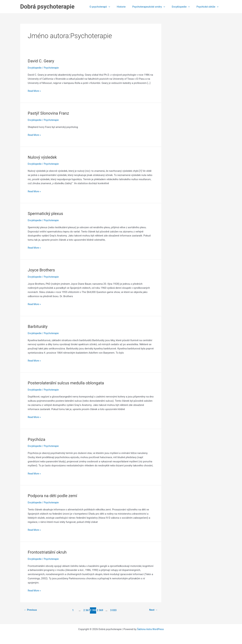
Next (153, 610)
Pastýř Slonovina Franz (50, 113)
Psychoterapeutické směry (153, 7)
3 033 (114, 610)
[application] (116, 7)
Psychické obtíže (208, 7)
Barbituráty (38, 326)
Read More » (35, 91)
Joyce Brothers (42, 270)
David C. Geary (42, 61)
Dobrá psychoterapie (47, 7)
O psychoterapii (107, 7)
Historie (127, 7)
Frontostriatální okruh (49, 552)
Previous (31, 610)
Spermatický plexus (47, 213)
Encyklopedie (183, 7)
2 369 (100, 610)
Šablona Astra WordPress (150, 629)
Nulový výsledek (43, 157)
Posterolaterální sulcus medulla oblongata (69, 383)
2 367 (86, 610)
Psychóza (37, 439)
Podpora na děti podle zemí (54, 496)
